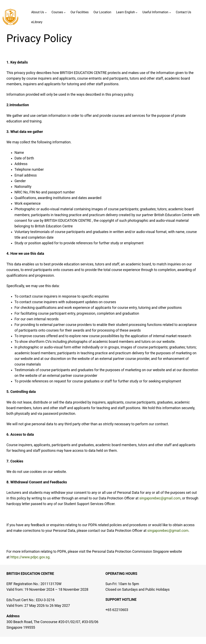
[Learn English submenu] (136, 12)
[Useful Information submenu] (170, 12)
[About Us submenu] (46, 12)
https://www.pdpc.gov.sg (30, 557)
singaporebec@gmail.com (160, 498)
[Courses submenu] (65, 12)
